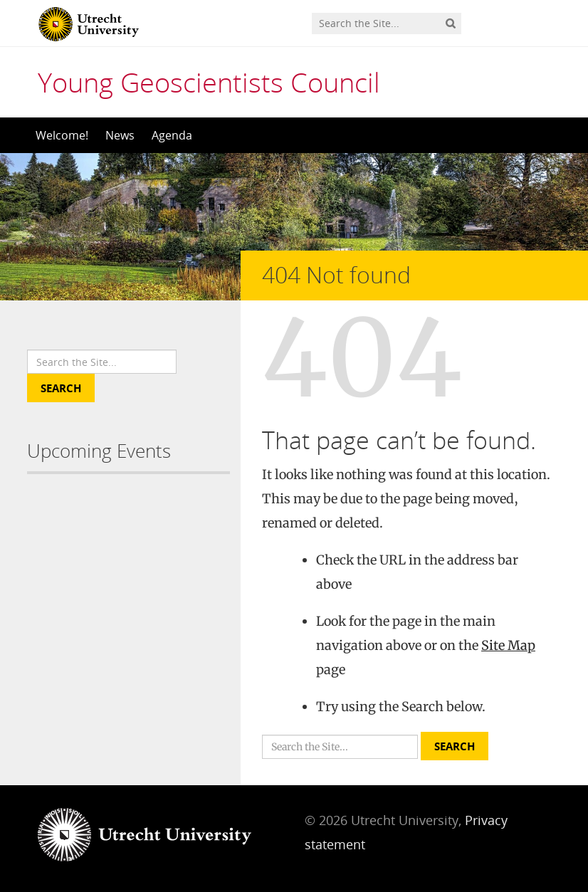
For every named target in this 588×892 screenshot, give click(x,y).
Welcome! (62, 135)
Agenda (172, 135)
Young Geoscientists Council (209, 82)
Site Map (508, 645)
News (120, 135)
